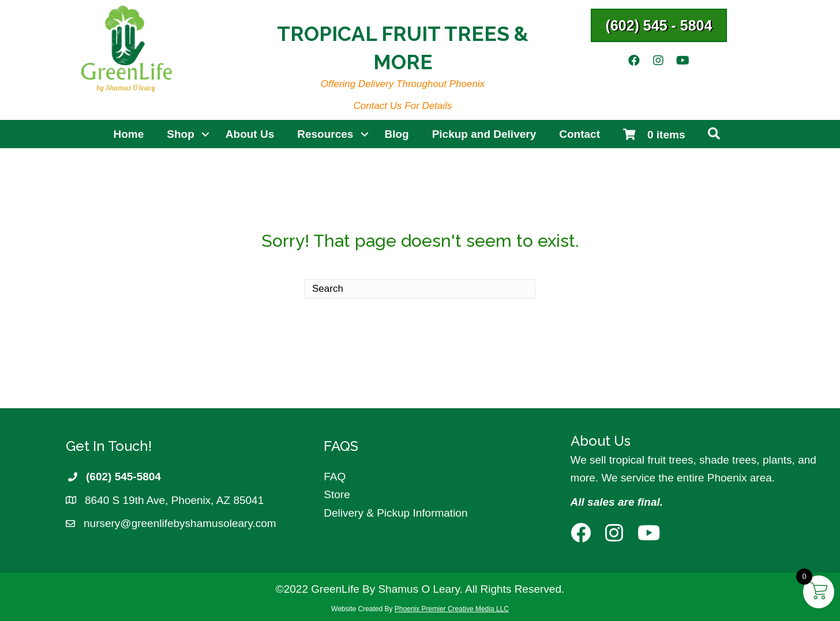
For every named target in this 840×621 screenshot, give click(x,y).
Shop (181, 134)
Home (129, 134)
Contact (580, 134)
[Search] (420, 289)
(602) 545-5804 (123, 477)
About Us (250, 134)
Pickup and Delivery (484, 134)
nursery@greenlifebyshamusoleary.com (180, 523)
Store (337, 494)
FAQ (335, 477)
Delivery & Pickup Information (395, 513)
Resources (325, 134)
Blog (396, 134)
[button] (659, 25)
